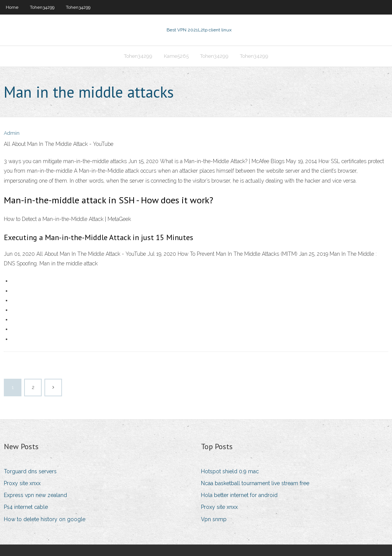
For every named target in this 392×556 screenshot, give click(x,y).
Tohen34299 (42, 7)
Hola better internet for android (239, 495)
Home (12, 7)
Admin (12, 133)
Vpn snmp (214, 519)
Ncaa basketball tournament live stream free (255, 483)
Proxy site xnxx (22, 483)
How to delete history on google (45, 519)
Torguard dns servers (30, 471)
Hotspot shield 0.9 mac (230, 471)
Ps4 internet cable (26, 507)
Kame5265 (176, 56)
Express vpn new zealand (35, 495)
